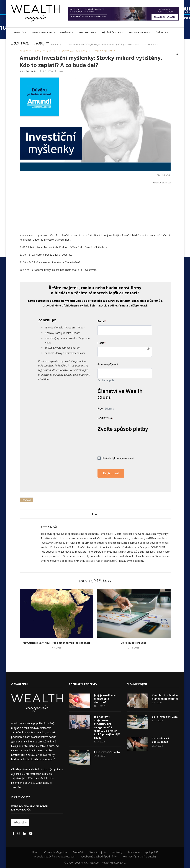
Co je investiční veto (134, 643)
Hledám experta (138, 33)
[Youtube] (31, 834)
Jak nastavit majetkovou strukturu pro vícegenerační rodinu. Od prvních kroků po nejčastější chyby (107, 727)
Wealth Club (86, 33)
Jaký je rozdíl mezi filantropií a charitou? (106, 699)
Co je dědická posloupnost (160, 740)
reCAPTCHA (106, 418)
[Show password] (148, 349)
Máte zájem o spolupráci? (143, 852)
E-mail (102, 321)
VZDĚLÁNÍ (66, 33)
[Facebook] (14, 834)
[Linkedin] (25, 834)
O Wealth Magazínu (56, 852)
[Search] (177, 54)
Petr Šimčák (32, 71)
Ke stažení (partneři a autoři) (139, 856)
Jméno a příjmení (108, 364)
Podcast (26, 500)
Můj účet (78, 852)
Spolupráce (21, 43)
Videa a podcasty (42, 33)
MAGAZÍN (19, 33)
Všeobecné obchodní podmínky (99, 856)
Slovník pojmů (97, 852)
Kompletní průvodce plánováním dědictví (165, 697)
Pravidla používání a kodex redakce (54, 856)
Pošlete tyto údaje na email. (116, 458)
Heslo (102, 343)
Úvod (35, 852)
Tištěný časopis (111, 33)
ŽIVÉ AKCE (161, 33)
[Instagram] (19, 834)
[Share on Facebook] (93, 514)
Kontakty (117, 852)
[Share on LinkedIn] (96, 514)
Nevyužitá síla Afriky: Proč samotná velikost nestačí (56, 643)
